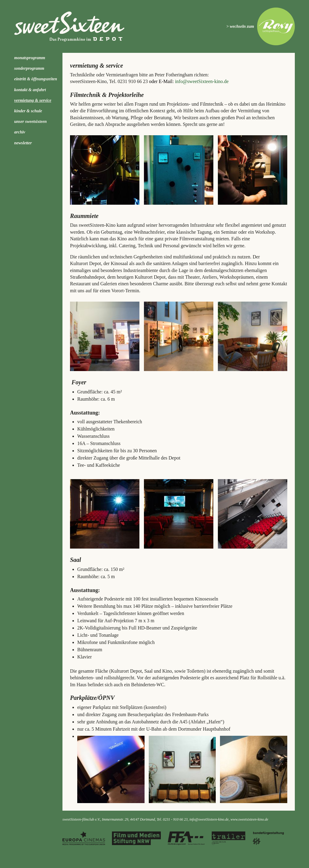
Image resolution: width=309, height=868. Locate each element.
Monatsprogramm (30, 58)
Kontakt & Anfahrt (30, 90)
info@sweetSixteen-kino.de (202, 81)
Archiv (20, 132)
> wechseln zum (240, 26)
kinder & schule (28, 111)
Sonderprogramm (29, 68)
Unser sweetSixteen (30, 122)
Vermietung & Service (33, 100)
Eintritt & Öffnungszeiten (36, 79)
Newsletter (23, 143)
